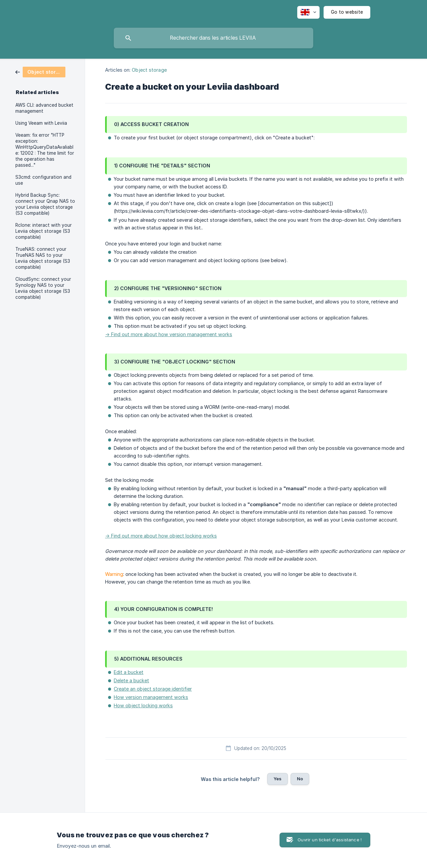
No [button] (300, 779)
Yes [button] (278, 779)
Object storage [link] (149, 70)
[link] (40, 72)
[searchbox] (213, 38)
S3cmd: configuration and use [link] (43, 180)
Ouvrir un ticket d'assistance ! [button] (330, 840)
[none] (308, 12)
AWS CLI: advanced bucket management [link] (44, 108)
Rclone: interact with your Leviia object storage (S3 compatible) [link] (44, 231)
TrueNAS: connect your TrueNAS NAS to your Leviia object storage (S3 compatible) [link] (43, 258)
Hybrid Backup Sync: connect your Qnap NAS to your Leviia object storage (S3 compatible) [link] (45, 204)
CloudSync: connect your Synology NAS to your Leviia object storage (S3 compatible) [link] (43, 288)
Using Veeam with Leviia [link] (41, 123)
